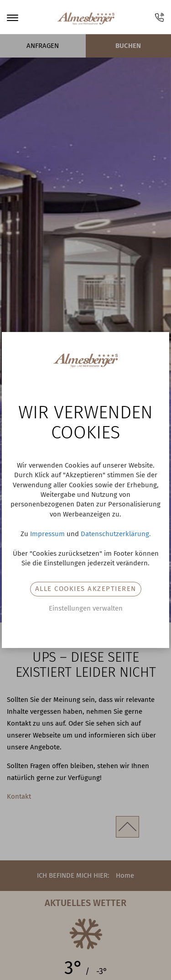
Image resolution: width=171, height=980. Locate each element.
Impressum (47, 534)
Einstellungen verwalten (86, 608)
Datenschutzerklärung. (116, 534)
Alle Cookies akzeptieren (86, 589)
